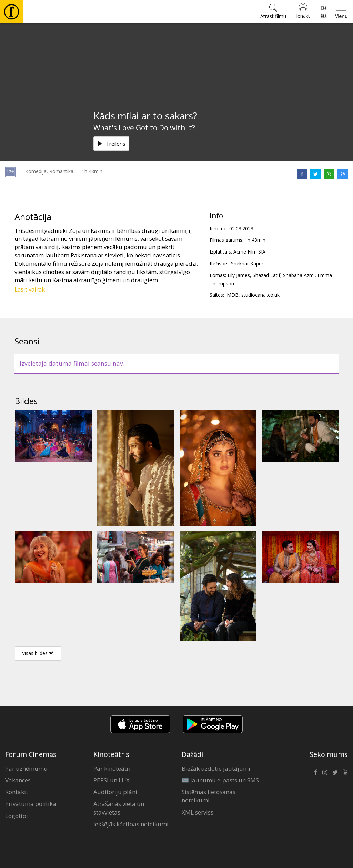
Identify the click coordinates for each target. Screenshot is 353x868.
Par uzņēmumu (26, 768)
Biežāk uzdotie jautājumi (216, 768)
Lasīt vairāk (30, 289)
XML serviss (198, 812)
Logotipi (17, 816)
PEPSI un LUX (112, 780)
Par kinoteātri (112, 768)
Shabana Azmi (299, 275)
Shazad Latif (266, 275)
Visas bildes (38, 653)
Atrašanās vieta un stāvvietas (119, 808)
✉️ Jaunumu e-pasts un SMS (220, 780)
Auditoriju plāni (115, 792)
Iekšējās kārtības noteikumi (131, 824)
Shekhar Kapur (247, 263)
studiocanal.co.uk (260, 295)
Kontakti (17, 792)
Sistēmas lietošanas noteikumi (209, 796)
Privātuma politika (31, 804)
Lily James (239, 275)
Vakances (18, 780)
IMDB (232, 295)
